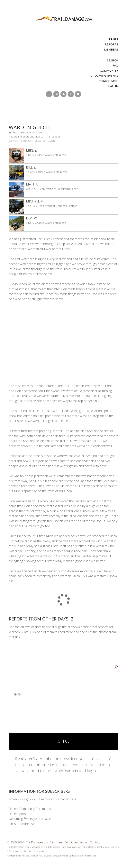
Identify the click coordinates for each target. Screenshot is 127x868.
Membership (109, 81)
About (84, 842)
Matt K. (32, 184)
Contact (95, 842)
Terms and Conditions (64, 842)
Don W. (32, 218)
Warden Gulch (29, 127)
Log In (113, 86)
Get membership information (81, 765)
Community (109, 70)
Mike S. (31, 150)
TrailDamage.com (64, 19)
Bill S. (31, 167)
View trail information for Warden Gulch (32, 141)
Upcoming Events (104, 75)
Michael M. (35, 201)
